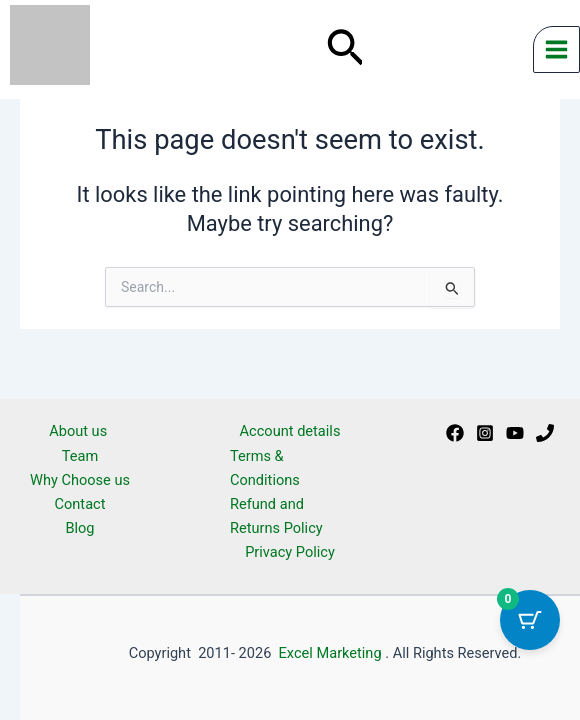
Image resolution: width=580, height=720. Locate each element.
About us (80, 431)
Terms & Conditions (265, 468)
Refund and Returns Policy (276, 516)
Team (80, 456)
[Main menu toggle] (556, 49)
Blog (79, 528)
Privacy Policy (290, 552)
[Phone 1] (545, 433)
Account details (290, 431)
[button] (345, 50)
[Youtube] (515, 433)
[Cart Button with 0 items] (530, 620)
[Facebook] (455, 433)
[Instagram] (485, 433)
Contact (80, 504)
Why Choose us (80, 480)
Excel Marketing (330, 653)
